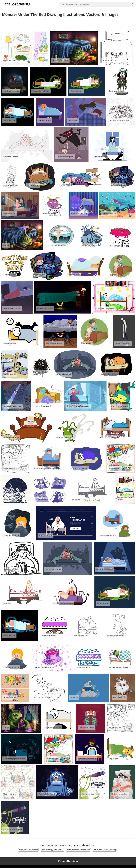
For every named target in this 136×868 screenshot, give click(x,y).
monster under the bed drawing (78, 850)
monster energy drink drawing (52, 850)
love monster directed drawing (105, 850)
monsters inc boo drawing (28, 850)
